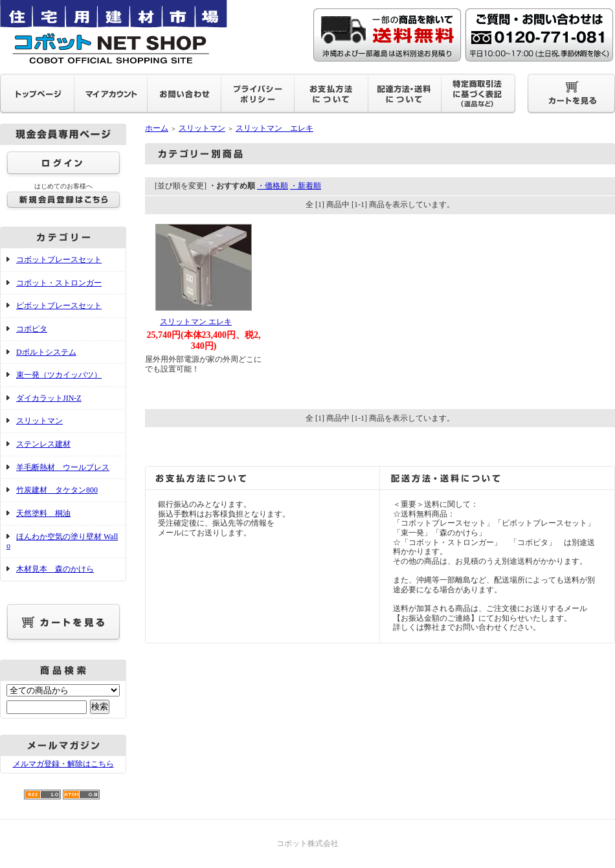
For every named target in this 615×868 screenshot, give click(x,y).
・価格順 (273, 186)
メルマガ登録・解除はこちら (63, 764)
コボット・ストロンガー (59, 283)
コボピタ (32, 329)
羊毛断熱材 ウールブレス (63, 467)
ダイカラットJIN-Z (49, 398)
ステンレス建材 (43, 444)
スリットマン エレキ (274, 128)
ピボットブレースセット (59, 306)
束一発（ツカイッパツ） (59, 375)
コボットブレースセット (59, 260)
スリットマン (39, 421)
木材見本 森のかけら (55, 569)
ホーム (157, 128)
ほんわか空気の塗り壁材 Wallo (62, 541)
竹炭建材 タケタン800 (57, 490)
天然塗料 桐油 (43, 513)
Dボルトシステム (46, 352)
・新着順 (306, 186)
